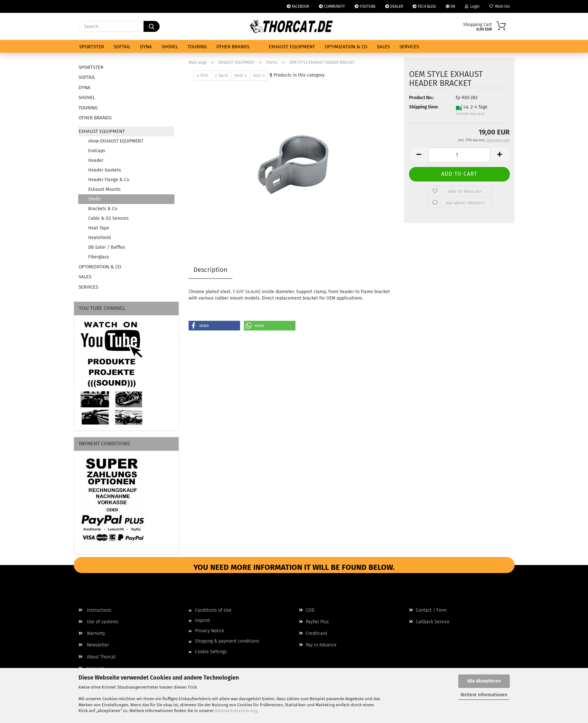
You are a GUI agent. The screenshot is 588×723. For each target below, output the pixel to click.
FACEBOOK (298, 6)
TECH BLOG (424, 6)
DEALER (394, 6)
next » (241, 75)
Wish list (499, 6)
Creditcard (313, 633)
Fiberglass (99, 257)
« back (221, 75)
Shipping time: (424, 107)
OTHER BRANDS (233, 47)
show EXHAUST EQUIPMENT (116, 141)
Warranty (92, 633)
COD (307, 610)
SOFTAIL (122, 47)
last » (259, 75)
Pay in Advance (318, 645)
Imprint (202, 621)
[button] (419, 155)
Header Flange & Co (109, 180)
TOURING (197, 47)
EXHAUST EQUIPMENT (292, 47)
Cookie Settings (211, 652)
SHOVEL (170, 47)
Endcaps (97, 151)
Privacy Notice (210, 631)
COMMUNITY (332, 6)
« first (203, 75)
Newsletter (94, 645)
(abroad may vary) (470, 114)
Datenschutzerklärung (236, 711)
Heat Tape (99, 228)
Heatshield (99, 238)
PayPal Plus (314, 622)
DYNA (146, 47)
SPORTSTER (92, 47)
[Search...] (152, 26)
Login (472, 6)
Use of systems (98, 622)
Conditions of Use (213, 610)
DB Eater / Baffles (107, 247)
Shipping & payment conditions (227, 641)
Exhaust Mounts (104, 189)
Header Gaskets (105, 170)
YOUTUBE (365, 6)
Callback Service (429, 622)
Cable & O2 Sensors (108, 218)
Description (210, 270)
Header (96, 160)
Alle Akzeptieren (484, 681)
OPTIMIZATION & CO (346, 47)
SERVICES (409, 47)
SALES (383, 47)
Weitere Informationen (484, 695)
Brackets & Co (103, 209)
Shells (94, 199)
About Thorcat (97, 657)
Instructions (95, 610)
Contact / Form (428, 610)
